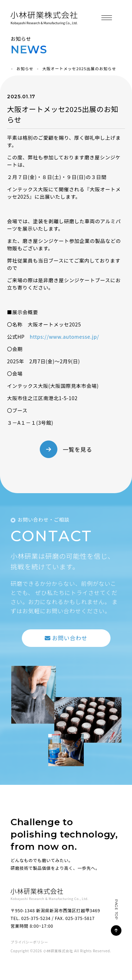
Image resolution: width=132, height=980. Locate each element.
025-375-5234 (36, 918)
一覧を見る (77, 449)
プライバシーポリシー (29, 942)
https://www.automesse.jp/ (65, 337)
